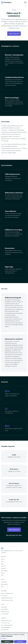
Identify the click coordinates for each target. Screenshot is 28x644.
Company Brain (5, 614)
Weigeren (7, 642)
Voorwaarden (4, 571)
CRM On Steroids (5, 612)
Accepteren (20, 642)
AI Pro (3, 587)
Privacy (3, 573)
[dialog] (14, 638)
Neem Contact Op (14, 34)
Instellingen (4, 638)
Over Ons (3, 566)
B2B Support (4, 607)
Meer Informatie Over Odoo (14, 535)
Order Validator (5, 609)
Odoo (3, 562)
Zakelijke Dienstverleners (7, 598)
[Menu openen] (25, 2)
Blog (2, 564)
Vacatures (3, 568)
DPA (2, 575)
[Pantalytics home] (6, 2)
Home (3, 559)
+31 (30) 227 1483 (5, 623)
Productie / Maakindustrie (7, 593)
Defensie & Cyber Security (7, 600)
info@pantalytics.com (6, 621)
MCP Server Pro (5, 584)
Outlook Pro (4, 582)
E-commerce (4, 596)
